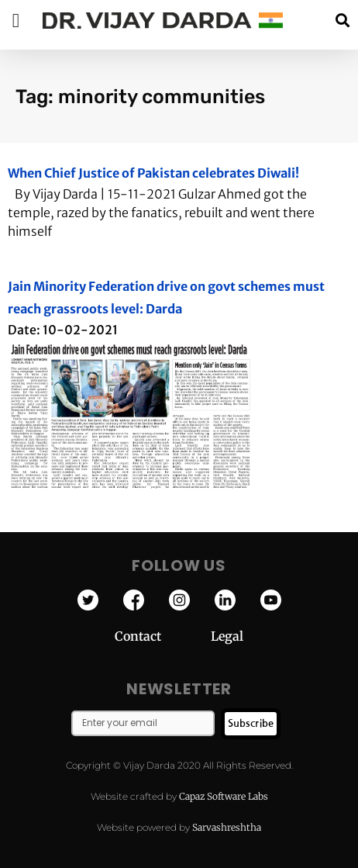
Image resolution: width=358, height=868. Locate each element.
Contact (163, 636)
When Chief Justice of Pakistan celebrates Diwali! (153, 173)
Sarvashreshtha (227, 827)
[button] (342, 21)
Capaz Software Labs (224, 796)
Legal (227, 636)
